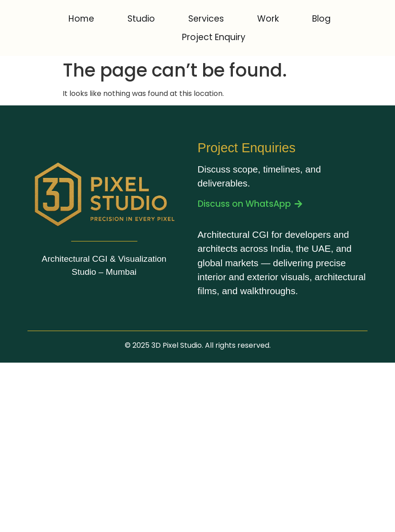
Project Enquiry (214, 37)
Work (268, 19)
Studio (141, 19)
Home (81, 19)
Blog (321, 19)
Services (206, 19)
